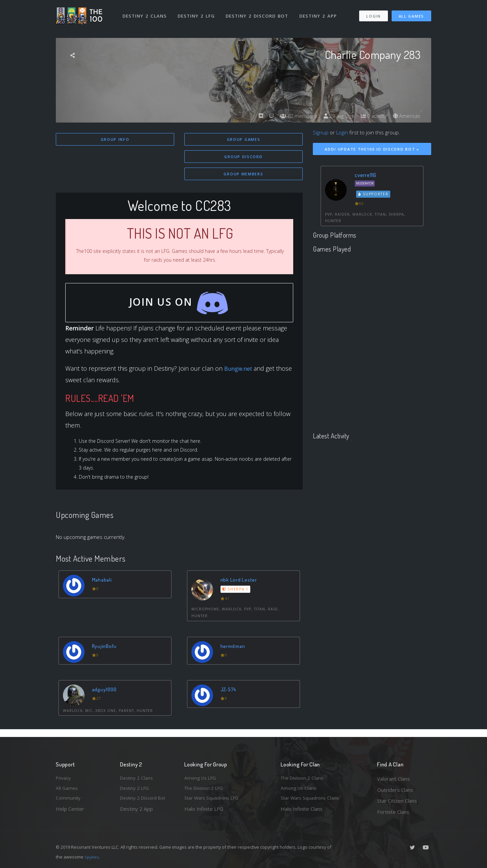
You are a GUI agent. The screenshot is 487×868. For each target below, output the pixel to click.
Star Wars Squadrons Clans (312, 801)
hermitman (234, 653)
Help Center (70, 812)
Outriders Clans (395, 790)
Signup (321, 132)
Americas (406, 116)
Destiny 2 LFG (198, 13)
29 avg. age (335, 116)
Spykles (92, 857)
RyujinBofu (106, 653)
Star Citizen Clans (397, 801)
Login (373, 13)
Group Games (244, 139)
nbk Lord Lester (240, 587)
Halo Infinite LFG (204, 812)
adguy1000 (106, 696)
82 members (292, 116)
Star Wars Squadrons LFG (214, 801)
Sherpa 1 (236, 596)
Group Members (243, 175)
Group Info (115, 139)
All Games (411, 13)
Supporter (373, 194)
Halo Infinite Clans (302, 812)
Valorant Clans (393, 779)
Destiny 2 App (320, 13)
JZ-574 (230, 696)
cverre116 (366, 175)
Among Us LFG (202, 779)
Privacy (64, 779)
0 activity (371, 116)
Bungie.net (240, 372)
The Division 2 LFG (206, 790)
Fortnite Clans (393, 812)
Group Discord (243, 157)
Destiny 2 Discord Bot (259, 13)
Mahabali (103, 587)
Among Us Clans (299, 790)
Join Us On (179, 307)
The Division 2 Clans (304, 779)
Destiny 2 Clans (145, 13)
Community (69, 801)
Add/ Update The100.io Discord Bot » (372, 149)
